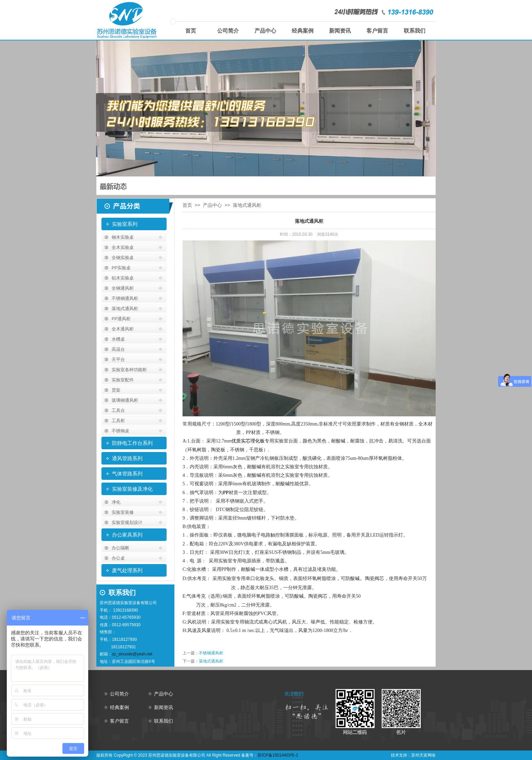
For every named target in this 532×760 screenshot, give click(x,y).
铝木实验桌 (123, 278)
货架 (116, 390)
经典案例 (303, 31)
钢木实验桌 (123, 237)
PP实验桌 (121, 268)
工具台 (118, 410)
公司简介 (228, 31)
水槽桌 (118, 339)
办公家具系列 (127, 535)
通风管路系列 (127, 458)
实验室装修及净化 (132, 489)
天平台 (118, 359)
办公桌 (118, 558)
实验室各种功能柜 (129, 370)
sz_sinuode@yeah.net (132, 654)
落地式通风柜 (125, 309)
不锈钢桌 (120, 431)
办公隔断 (120, 548)
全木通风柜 (123, 329)
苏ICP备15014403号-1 (278, 755)
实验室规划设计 (127, 522)
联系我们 (415, 31)
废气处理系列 (127, 570)
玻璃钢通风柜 (125, 400)
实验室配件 (123, 380)
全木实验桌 (123, 247)
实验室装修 (123, 512)
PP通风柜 (121, 319)
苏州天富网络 (423, 755)
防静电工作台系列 (132, 443)
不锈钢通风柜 (125, 298)
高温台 (118, 349)
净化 (116, 502)
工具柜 (118, 421)
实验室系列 (125, 224)
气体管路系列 (127, 474)
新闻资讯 (340, 31)
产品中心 (265, 31)
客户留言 (377, 31)
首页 (191, 31)
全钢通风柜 (123, 288)
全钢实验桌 (123, 258)
